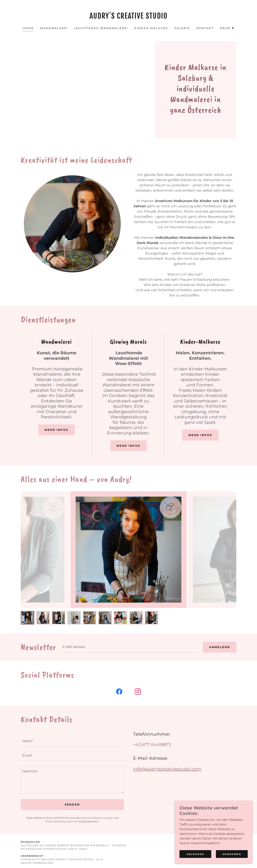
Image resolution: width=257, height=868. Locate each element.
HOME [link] (28, 28)
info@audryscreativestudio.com (167, 769)
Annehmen (232, 854)
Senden (72, 805)
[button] (227, 28)
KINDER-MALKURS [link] (151, 28)
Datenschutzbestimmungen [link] (97, 818)
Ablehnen (195, 854)
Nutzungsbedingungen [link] (59, 821)
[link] (129, 18)
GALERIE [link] (182, 28)
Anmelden (220, 647)
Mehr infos (56, 430)
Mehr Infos (128, 446)
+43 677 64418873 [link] (152, 745)
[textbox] (130, 647)
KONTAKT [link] (205, 28)
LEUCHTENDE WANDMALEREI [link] (101, 28)
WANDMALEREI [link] (54, 28)
